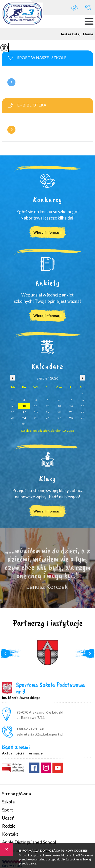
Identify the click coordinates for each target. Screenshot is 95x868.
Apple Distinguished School (29, 842)
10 (24, 406)
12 (47, 406)
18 (36, 412)
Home (88, 34)
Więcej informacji (11, 82)
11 (36, 406)
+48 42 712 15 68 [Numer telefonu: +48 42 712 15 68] (30, 729)
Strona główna (16, 794)
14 (71, 406)
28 (71, 418)
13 (59, 406)
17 (24, 412)
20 (59, 412)
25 (36, 418)
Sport (7, 810)
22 (83, 412)
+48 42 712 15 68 (88, 7)
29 (83, 418)
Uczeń (8, 818)
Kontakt (10, 834)
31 (24, 424)
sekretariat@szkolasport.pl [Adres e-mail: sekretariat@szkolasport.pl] (40, 734)
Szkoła (8, 802)
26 (47, 418)
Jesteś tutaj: (72, 34)
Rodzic (9, 826)
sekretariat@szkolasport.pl (74, 8)
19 (47, 412)
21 (71, 412)
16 (12, 412)
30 (12, 424)
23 (12, 418)
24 (24, 418)
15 (83, 406)
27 (59, 418)
